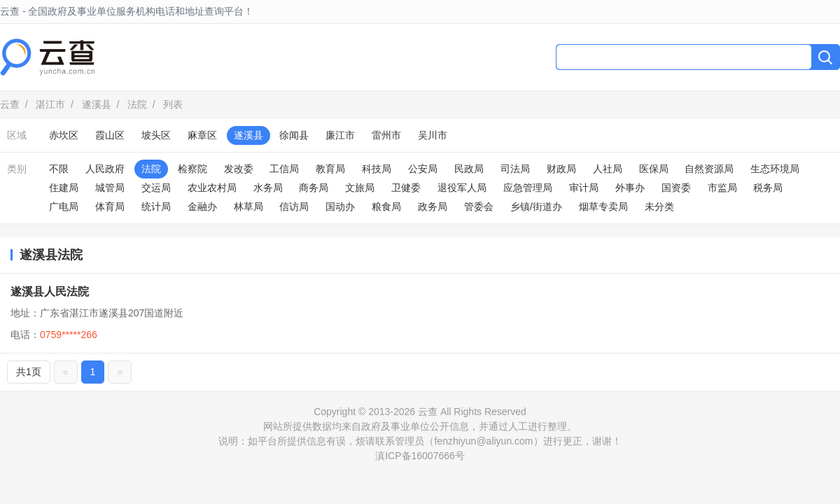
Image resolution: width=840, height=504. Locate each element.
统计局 (156, 206)
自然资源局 (709, 169)
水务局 (268, 188)
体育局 (110, 206)
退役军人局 (462, 188)
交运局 (156, 188)
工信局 (284, 169)
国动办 (340, 206)
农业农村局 (212, 188)
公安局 (423, 169)
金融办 (202, 206)
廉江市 (340, 135)
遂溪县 (97, 104)
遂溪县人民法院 (50, 292)
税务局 (768, 188)
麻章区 (202, 135)
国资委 (676, 188)
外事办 (630, 188)
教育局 (330, 169)
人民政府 (105, 169)
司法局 (515, 169)
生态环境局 (775, 169)
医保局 (654, 169)
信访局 (294, 206)
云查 (10, 104)
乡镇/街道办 (536, 206)
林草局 (248, 206)
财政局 (561, 169)
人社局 (608, 169)
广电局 (64, 206)
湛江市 (50, 104)
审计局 (584, 188)
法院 (137, 104)
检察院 (192, 169)
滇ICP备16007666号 (420, 456)
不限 (59, 169)
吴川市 (433, 135)
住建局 (64, 188)
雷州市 (386, 135)
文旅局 (360, 188)
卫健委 (406, 188)
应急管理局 (528, 188)
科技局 (377, 169)
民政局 (469, 169)
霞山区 (110, 135)
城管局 (110, 188)
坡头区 (156, 135)
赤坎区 (64, 135)
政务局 (433, 206)
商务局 (314, 188)
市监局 (722, 188)
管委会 (479, 206)
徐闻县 (294, 135)
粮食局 (386, 206)
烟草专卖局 (603, 206)
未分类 (659, 206)
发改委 (239, 169)
